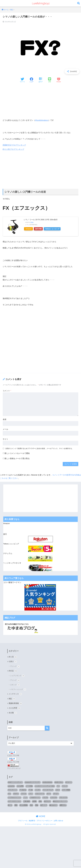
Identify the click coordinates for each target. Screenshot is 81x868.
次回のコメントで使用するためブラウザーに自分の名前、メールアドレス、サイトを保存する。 (39, 448)
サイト (5, 439)
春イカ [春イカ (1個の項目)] (10, 806)
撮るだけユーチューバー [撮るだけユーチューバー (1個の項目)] (60, 802)
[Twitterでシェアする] (22, 80)
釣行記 (13, 671)
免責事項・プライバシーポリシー (41, 821)
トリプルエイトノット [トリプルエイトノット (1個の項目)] (14, 798)
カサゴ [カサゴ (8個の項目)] (58, 790)
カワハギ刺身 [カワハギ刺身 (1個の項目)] (66, 790)
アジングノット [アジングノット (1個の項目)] (13, 790)
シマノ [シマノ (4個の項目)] (31, 794)
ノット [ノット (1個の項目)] (25, 798)
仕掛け (13, 662)
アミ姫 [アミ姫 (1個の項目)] (31, 790)
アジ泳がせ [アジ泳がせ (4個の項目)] (23, 790)
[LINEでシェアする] (50, 80)
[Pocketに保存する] (59, 80)
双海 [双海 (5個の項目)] (40, 802)
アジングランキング (14, 769)
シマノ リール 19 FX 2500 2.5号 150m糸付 (41, 220)
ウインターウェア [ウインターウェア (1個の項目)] (48, 790)
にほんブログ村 (13, 756)
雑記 (12, 699)
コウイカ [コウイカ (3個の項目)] (24, 794)
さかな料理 (15, 709)
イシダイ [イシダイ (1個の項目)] (38, 790)
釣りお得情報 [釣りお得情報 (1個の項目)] (24, 806)
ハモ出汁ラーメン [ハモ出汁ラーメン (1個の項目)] (35, 798)
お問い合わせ (58, 821)
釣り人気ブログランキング (13, 149)
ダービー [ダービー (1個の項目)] (56, 794)
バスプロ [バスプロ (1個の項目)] (45, 798)
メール (5, 429)
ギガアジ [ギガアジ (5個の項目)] (16, 794)
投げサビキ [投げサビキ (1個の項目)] (47, 802)
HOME (41, 817)
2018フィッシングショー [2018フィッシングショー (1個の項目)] (15, 783)
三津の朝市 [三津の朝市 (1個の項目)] (27, 802)
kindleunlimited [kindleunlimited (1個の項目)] (47, 783)
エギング (15, 685)
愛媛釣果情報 (15, 704)
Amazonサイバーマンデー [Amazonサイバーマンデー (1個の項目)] (33, 783)
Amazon (29, 229)
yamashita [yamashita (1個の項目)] (11, 787)
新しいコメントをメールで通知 (17, 453)
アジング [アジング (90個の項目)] (65, 787)
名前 (5, 419)
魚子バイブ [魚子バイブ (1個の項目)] (44, 806)
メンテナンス (15, 694)
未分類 (13, 713)
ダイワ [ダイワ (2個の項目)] (49, 794)
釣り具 (13, 657)
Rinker (32, 222)
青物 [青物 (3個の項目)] (37, 806)
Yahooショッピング (55, 229)
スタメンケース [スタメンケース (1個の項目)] (40, 794)
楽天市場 (40, 229)
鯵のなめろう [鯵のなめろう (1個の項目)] (53, 806)
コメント (7, 391)
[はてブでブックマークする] (40, 80)
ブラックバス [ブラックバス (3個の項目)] (63, 798)
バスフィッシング (18, 690)
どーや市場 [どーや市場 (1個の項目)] (29, 787)
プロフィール (23, 821)
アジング (15, 666)
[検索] (47, 729)
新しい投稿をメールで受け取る (17, 458)
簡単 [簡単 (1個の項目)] (16, 806)
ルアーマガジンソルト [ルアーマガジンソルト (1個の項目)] (14, 802)
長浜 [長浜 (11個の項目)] (31, 806)
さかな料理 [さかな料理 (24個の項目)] (20, 787)
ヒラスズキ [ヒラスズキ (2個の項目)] (54, 798)
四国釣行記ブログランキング (14, 145)
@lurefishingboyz (42, 120)
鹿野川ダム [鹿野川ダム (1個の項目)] (63, 806)
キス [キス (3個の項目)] (9, 794)
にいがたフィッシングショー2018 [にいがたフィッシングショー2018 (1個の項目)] (45, 787)
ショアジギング (17, 676)
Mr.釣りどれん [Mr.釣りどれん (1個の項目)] (59, 783)
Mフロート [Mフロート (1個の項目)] (69, 783)
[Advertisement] (40, 101)
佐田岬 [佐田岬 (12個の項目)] (34, 802)
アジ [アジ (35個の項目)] (58, 787)
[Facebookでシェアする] (31, 80)
